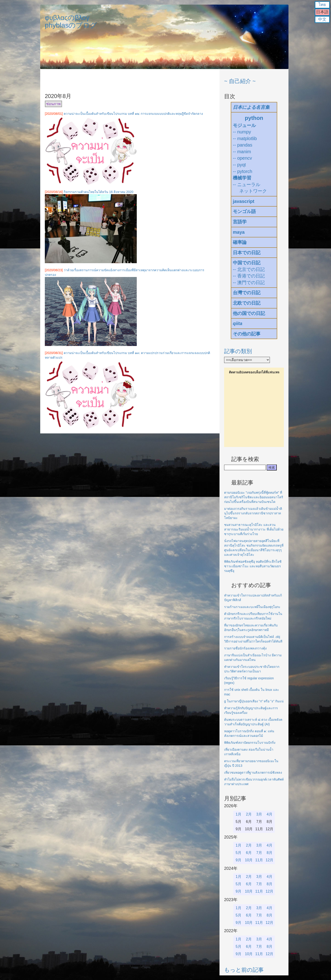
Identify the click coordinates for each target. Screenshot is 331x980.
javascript (244, 201)
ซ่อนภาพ (53, 104)
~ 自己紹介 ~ (240, 81)
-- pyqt (239, 165)
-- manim (242, 152)
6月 (249, 853)
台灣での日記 (247, 293)
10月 (249, 860)
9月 (238, 860)
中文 (322, 19)
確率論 (240, 242)
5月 (238, 853)
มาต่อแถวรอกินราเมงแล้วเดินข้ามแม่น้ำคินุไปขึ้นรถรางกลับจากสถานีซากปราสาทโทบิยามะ (253, 513)
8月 (270, 853)
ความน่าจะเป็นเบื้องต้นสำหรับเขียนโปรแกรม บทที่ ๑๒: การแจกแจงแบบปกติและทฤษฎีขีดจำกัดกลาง (133, 114)
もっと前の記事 (244, 970)
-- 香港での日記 (249, 276)
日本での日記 (247, 253)
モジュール (244, 125)
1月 (238, 814)
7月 (259, 853)
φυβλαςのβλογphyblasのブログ (71, 21)
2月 (249, 814)
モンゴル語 (244, 211)
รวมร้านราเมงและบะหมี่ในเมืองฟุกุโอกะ (252, 607)
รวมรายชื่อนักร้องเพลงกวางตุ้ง (245, 648)
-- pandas (243, 145)
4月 (270, 814)
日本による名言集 (251, 107)
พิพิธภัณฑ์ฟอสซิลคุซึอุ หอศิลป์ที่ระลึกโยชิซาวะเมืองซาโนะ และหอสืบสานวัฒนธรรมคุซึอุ (253, 566)
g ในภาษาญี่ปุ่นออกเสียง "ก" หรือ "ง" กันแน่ (254, 701)
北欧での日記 (247, 303)
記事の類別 (238, 351)
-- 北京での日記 (249, 269)
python (254, 118)
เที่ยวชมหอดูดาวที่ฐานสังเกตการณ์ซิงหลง (253, 772)
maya (239, 232)
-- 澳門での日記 (249, 282)
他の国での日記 (249, 313)
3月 (259, 814)
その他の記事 (247, 334)
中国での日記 (247, 263)
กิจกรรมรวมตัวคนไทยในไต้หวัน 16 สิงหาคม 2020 (98, 192)
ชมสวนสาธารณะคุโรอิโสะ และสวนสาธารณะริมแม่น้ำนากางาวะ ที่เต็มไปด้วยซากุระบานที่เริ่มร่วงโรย (254, 529)
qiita (238, 323)
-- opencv (242, 158)
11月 (259, 860)
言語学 (240, 222)
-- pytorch (243, 171)
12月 (270, 860)
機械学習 (242, 178)
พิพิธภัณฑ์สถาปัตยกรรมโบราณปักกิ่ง (250, 743)
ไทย (322, 5)
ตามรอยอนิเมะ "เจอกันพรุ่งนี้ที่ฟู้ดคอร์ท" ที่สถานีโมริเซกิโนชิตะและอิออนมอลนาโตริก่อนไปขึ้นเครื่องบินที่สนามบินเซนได (254, 497)
